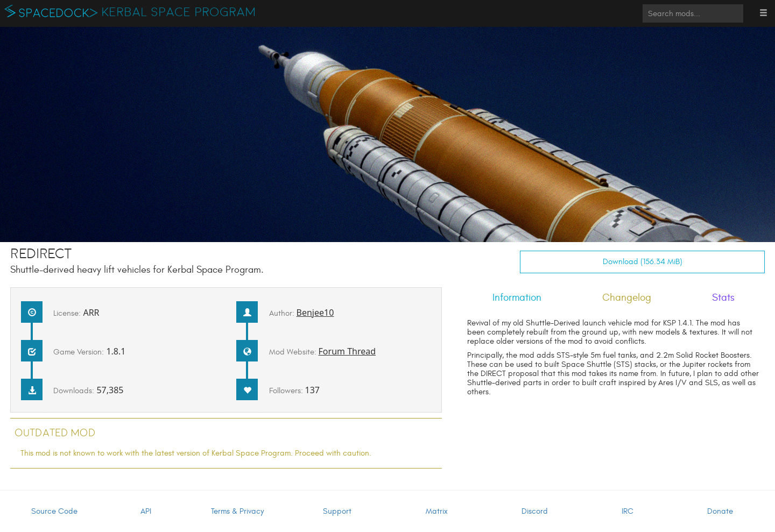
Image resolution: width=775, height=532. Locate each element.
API (146, 511)
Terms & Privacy (237, 511)
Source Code (54, 511)
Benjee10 (315, 313)
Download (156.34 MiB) (643, 262)
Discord (535, 511)
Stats (723, 297)
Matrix (437, 511)
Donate (720, 511)
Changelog (627, 297)
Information (517, 297)
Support (337, 511)
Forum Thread (347, 351)
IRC (628, 511)
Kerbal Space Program (179, 12)
